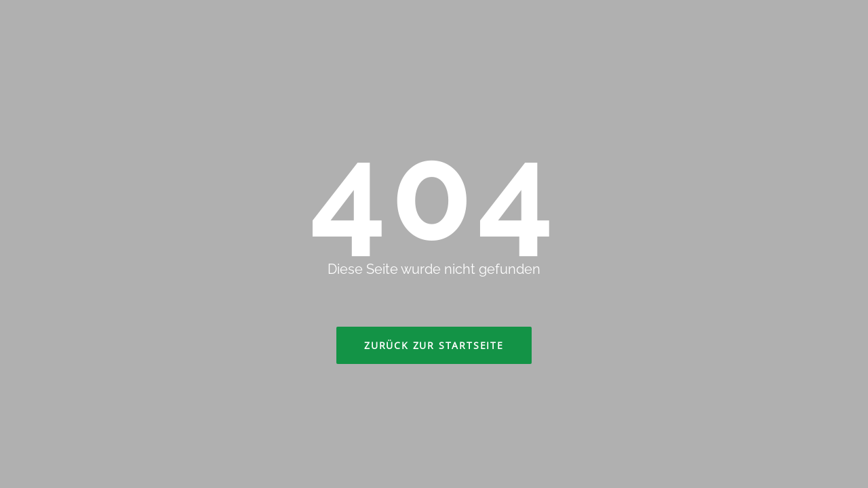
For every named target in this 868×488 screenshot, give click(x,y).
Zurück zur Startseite (434, 345)
